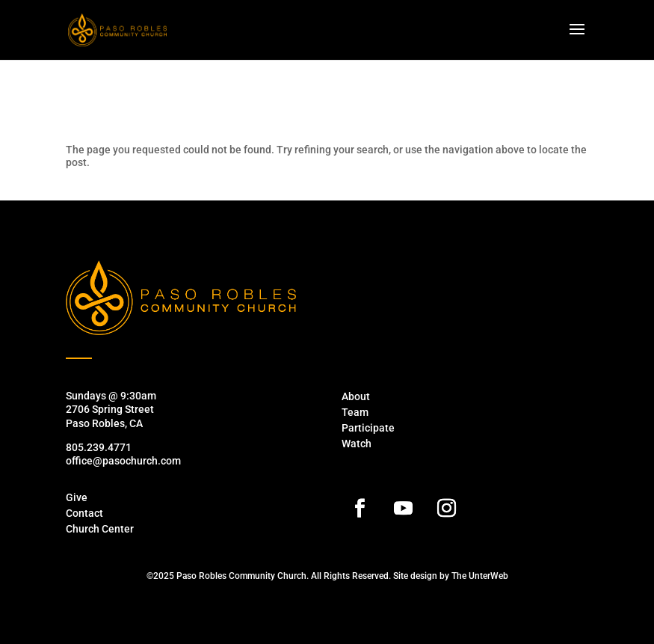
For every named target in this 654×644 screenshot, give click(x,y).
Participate (368, 428)
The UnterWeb (480, 576)
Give (77, 497)
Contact (84, 513)
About (356, 396)
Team (355, 412)
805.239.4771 (99, 447)
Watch (357, 444)
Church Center (100, 529)
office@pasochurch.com (123, 461)
